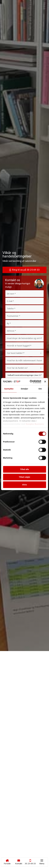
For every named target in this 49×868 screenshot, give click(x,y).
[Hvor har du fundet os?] (24, 368)
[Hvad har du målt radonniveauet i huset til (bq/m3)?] (24, 360)
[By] (24, 323)
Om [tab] (40, 389)
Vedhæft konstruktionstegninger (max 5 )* (25, 375)
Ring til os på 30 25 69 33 (25, 270)
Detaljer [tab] (25, 389)
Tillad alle (24, 469)
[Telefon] (24, 308)
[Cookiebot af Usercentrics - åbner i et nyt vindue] (31, 382)
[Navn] (24, 294)
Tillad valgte (24, 477)
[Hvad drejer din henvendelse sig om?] (24, 338)
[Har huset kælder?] (24, 353)
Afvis (24, 485)
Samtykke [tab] (9, 389)
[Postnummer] (24, 316)
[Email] (24, 301)
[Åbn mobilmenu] (42, 860)
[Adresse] (24, 331)
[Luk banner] (45, 382)
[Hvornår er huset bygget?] (24, 346)
